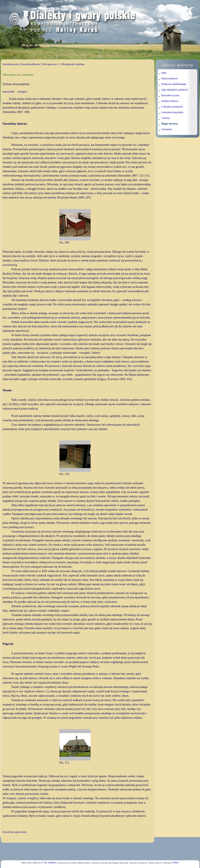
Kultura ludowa (170, 101)
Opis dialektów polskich (175, 90)
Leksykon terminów (172, 107)
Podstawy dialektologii (174, 84)
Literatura (167, 129)
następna (22, 92)
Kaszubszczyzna (11, 64)
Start (164, 73)
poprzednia (9, 92)
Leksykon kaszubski (172, 112)
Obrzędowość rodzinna (73, 64)
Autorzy (166, 118)
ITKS (176, 862)
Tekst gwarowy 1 (50, 64)
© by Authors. (49, 862)
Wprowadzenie (170, 78)
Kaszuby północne (31, 64)
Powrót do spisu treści (15, 832)
